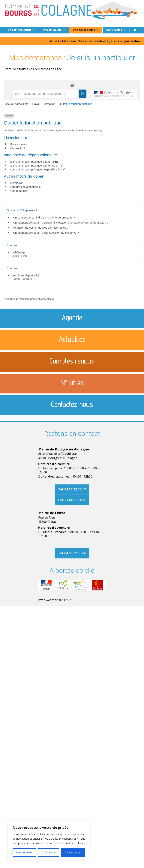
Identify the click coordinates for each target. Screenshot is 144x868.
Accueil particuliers (17, 104)
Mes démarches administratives (84, 41)
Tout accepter (73, 852)
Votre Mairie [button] (52, 30)
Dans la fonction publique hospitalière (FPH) (38, 169)
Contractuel (18, 148)
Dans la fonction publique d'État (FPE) (34, 162)
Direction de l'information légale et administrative (30, 299)
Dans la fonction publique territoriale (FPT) (37, 166)
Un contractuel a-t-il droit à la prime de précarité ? (44, 217)
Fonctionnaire (19, 144)
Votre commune (20, 30)
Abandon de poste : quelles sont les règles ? (41, 228)
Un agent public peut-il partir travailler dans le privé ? (46, 233)
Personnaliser (24, 852)
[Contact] (135, 30)
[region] (49, 841)
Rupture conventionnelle (25, 187)
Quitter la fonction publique (75, 104)
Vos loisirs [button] (114, 30)
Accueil (54, 41)
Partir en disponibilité (26, 275)
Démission (17, 183)
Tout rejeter (49, 852)
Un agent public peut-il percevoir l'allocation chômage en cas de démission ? (61, 223)
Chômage (19, 252)
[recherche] (46, 94)
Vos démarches (84, 30)
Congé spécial (19, 191)
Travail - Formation (44, 104)
